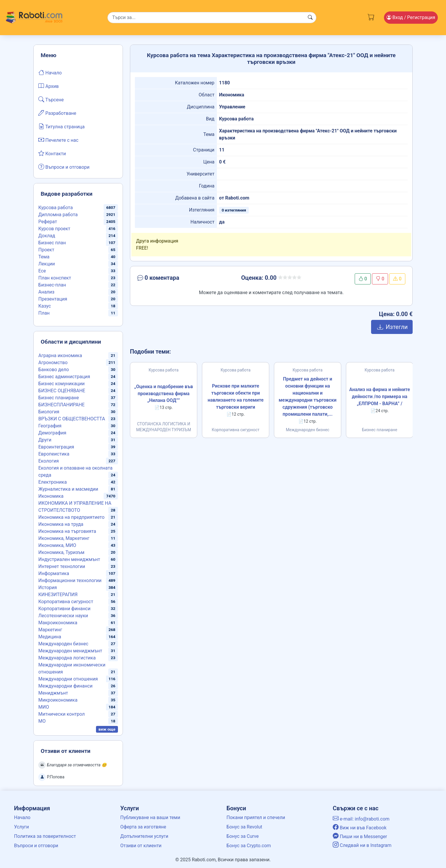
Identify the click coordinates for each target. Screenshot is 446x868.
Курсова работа (56, 208)
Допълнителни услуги (144, 836)
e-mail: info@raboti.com (361, 819)
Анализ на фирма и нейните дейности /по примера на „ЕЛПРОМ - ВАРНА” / (380, 397)
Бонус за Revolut (244, 827)
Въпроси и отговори (64, 167)
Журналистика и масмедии (68, 489)
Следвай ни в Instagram (362, 845)
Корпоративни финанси (64, 609)
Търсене (51, 99)
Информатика (54, 573)
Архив (49, 86)
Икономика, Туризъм (61, 552)
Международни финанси (65, 686)
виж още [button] (107, 729)
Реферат (48, 222)
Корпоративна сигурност (66, 602)
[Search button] (310, 18)
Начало (50, 72)
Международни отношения (68, 679)
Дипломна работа (58, 215)
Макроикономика (58, 623)
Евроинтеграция (56, 447)
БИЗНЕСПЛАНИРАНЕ (61, 405)
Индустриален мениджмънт (69, 559)
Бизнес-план (52, 285)
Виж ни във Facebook (360, 828)
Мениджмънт (53, 693)
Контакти (52, 153)
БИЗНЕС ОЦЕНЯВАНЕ (62, 391)
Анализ (46, 292)
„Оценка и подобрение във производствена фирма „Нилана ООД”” (164, 394)
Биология (49, 412)
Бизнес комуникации (61, 384)
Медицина (50, 637)
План (44, 313)
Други (45, 440)
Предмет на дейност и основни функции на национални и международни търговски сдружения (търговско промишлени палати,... (308, 397)
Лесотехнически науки (63, 616)
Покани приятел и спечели (256, 817)
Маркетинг (50, 630)
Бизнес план (52, 243)
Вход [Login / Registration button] (411, 17)
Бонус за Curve (243, 836)
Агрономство (53, 363)
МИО (44, 707)
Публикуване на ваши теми (150, 817)
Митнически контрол (62, 714)
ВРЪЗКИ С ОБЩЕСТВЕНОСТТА (72, 419)
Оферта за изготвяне (143, 827)
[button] (180, 279)
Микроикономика (58, 700)
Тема (44, 257)
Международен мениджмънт (70, 651)
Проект (46, 250)
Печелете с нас (58, 140)
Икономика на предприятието (71, 517)
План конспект (55, 278)
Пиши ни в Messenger (360, 837)
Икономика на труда (61, 524)
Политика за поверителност (45, 836)
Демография (52, 433)
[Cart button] (371, 16)
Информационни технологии (70, 580)
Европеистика (54, 454)
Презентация (53, 299)
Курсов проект (54, 229)
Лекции (47, 264)
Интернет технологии (62, 566)
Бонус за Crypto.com (249, 846)
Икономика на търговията (67, 531)
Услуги (22, 827)
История (48, 588)
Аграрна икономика (60, 355)
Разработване (57, 113)
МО (42, 721)
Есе (42, 271)
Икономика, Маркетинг (64, 538)
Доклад (47, 236)
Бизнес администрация (64, 377)
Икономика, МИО (57, 545)
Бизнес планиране (59, 398)
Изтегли (392, 327)
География (50, 426)
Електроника (53, 482)
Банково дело (54, 370)
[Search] (212, 18)
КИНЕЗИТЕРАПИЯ (58, 595)
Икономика (51, 496)
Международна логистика (67, 658)
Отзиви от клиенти (141, 846)
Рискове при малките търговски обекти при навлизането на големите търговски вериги (236, 397)
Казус (45, 306)
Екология (49, 461)
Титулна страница (61, 126)
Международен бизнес (63, 644)
